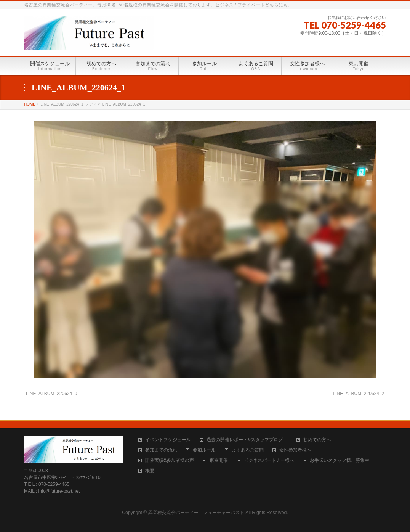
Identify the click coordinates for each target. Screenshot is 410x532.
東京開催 (219, 460)
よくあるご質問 (248, 450)
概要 (150, 471)
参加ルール (204, 450)
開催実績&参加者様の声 (170, 460)
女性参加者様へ (295, 450)
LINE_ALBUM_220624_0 (52, 394)
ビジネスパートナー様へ (269, 460)
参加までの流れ (161, 450)
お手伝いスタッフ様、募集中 (340, 460)
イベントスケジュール (168, 440)
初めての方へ (317, 440)
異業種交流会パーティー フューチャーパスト (196, 513)
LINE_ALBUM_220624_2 (358, 394)
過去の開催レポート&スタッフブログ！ (247, 440)
